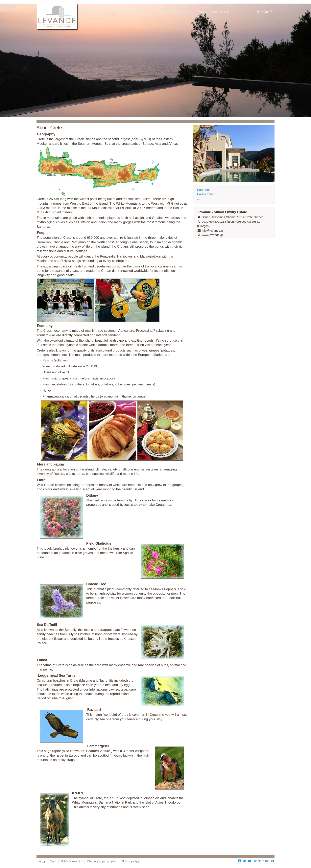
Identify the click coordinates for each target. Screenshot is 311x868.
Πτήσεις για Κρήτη (132, 861)
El (272, 12)
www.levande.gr (210, 235)
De (266, 12)
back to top (264, 861)
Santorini (203, 190)
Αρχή (42, 861)
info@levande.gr (210, 230)
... (198, 199)
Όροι (53, 861)
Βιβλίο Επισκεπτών (71, 861)
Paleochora (205, 194)
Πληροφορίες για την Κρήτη (102, 861)
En (259, 12)
